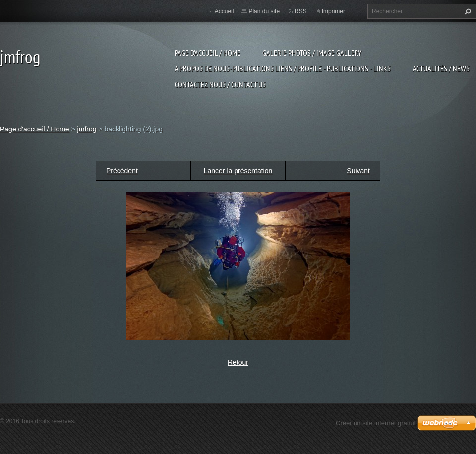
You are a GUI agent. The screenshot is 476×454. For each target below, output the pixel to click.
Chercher (467, 11)
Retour (238, 362)
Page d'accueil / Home (208, 53)
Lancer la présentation (238, 171)
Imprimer (333, 11)
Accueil (224, 11)
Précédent (122, 171)
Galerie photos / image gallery (312, 53)
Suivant (358, 171)
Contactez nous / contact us (220, 84)
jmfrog (87, 129)
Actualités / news (441, 68)
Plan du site (264, 11)
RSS (301, 11)
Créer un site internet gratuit (376, 423)
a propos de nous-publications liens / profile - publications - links (283, 68)
